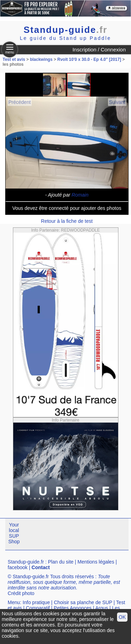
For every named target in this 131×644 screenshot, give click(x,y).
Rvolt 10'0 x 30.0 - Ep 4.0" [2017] (89, 59)
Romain (80, 195)
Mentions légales (96, 562)
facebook (18, 567)
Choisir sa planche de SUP (83, 602)
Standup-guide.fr (26, 562)
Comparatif (38, 608)
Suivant (117, 102)
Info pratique (36, 602)
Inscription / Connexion (99, 49)
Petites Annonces (73, 608)
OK (122, 617)
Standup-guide (66, 30)
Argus (102, 608)
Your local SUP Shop (14, 533)
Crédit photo (21, 593)
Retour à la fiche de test (67, 221)
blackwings (41, 59)
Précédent (20, 102)
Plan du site (61, 562)
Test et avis (15, 59)
